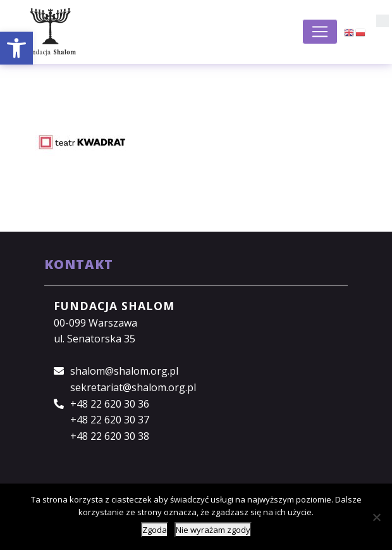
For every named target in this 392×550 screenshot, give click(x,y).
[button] (16, 48)
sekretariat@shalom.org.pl (133, 387)
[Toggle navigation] (320, 32)
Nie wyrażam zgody (213, 530)
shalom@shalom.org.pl (124, 371)
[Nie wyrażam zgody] (376, 517)
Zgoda (155, 530)
